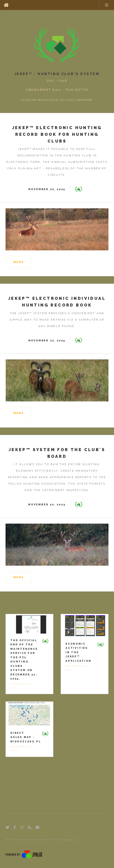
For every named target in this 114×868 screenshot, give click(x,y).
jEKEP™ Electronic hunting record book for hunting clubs (57, 134)
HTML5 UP (70, 840)
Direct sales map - (26, 737)
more (19, 262)
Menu (107, 5)
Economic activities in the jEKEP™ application (78, 652)
